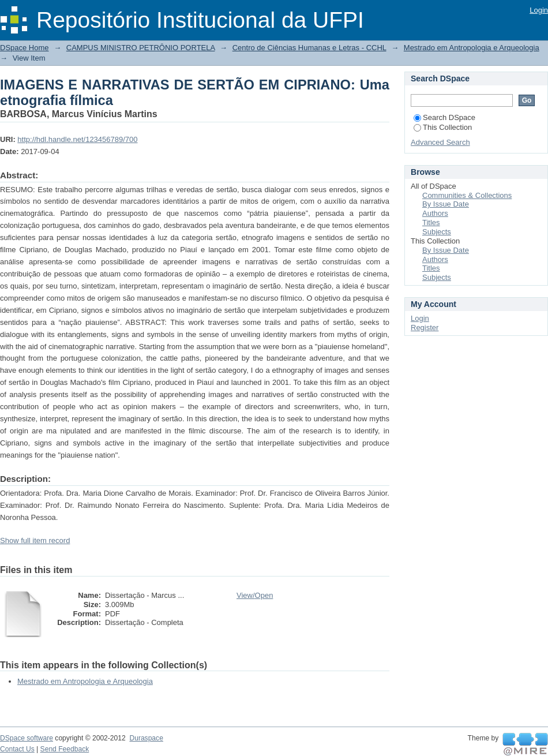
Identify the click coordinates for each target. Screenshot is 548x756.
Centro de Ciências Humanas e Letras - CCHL (309, 48)
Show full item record (35, 540)
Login (539, 10)
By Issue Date (446, 204)
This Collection (443, 127)
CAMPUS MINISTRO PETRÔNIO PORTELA (141, 48)
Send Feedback (65, 749)
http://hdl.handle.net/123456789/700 (77, 139)
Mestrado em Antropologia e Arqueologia (472, 48)
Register (425, 328)
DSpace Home (25, 48)
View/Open (255, 595)
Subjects (437, 232)
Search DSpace (444, 117)
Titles (431, 222)
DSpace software (27, 738)
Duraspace (146, 738)
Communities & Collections (467, 195)
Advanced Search (440, 142)
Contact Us (17, 749)
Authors (435, 213)
